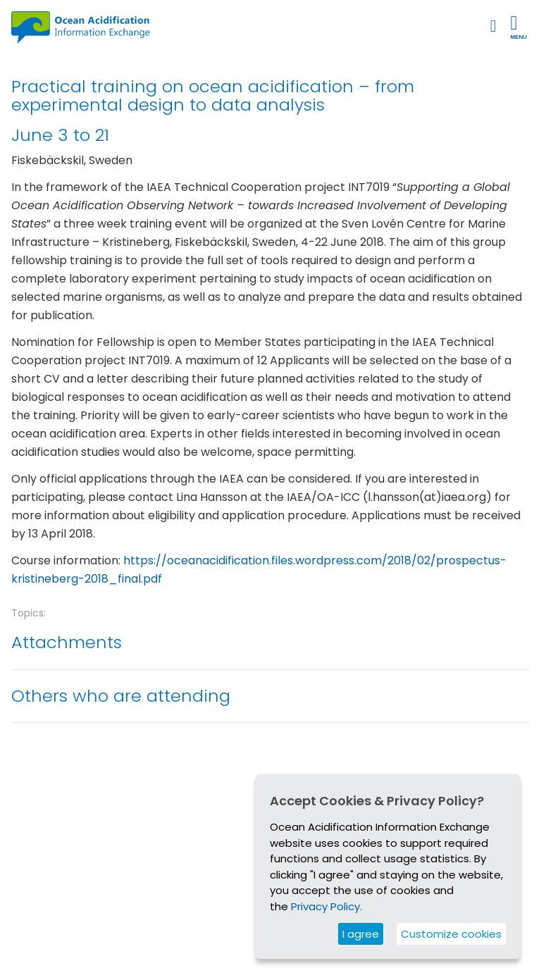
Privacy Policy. (327, 906)
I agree (361, 934)
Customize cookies (451, 934)
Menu (518, 27)
